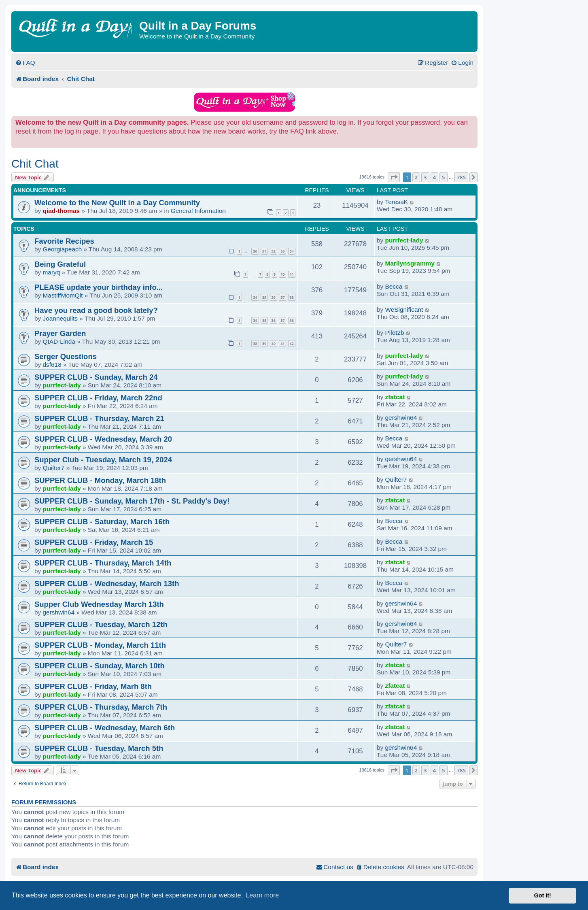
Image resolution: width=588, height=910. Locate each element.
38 (292, 297)
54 (292, 251)
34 (255, 297)
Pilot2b (395, 333)
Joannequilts (60, 318)
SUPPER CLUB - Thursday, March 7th (101, 707)
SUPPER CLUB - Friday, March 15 (94, 542)
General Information (198, 211)
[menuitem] (25, 63)
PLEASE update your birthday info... (99, 287)
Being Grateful (60, 264)
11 (292, 274)
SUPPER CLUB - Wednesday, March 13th (107, 584)
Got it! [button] (543, 895)
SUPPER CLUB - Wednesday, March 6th (105, 728)
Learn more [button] (262, 895)
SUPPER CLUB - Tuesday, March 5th (99, 748)
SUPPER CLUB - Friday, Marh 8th (93, 686)
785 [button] (461, 177)
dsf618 (52, 365)
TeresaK (397, 202)
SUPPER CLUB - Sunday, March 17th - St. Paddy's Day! (132, 501)
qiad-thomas (62, 211)
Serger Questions (66, 356)
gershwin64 (401, 418)
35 (264, 297)
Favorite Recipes (64, 241)
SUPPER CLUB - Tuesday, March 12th (101, 624)
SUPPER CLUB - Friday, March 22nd (98, 398)
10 (282, 274)
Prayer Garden (60, 333)
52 (274, 251)
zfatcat (395, 397)
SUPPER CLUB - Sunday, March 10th (100, 666)
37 (282, 297)
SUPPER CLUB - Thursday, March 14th (103, 563)
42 (292, 343)
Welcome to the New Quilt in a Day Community (117, 203)
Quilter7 (54, 468)
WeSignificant (404, 309)
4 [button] (434, 177)
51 (264, 251)
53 (282, 251)
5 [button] (443, 177)
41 (282, 343)
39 (264, 343)
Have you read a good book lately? (96, 310)
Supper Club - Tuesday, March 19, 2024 (103, 460)
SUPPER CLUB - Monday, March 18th (100, 480)
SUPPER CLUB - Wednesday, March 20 (103, 439)
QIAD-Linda (59, 341)
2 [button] (416, 177)
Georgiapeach (63, 249)
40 (274, 343)
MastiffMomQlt (63, 295)
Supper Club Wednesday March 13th (99, 604)
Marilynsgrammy (410, 263)
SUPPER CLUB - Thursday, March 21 (99, 418)
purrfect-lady (404, 240)
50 (255, 251)
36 (274, 297)
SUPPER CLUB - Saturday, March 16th (102, 522)
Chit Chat (35, 164)
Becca (394, 286)
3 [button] (425, 177)
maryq (52, 272)
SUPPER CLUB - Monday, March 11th (100, 645)
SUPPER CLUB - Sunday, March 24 (96, 377)
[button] (394, 177)
